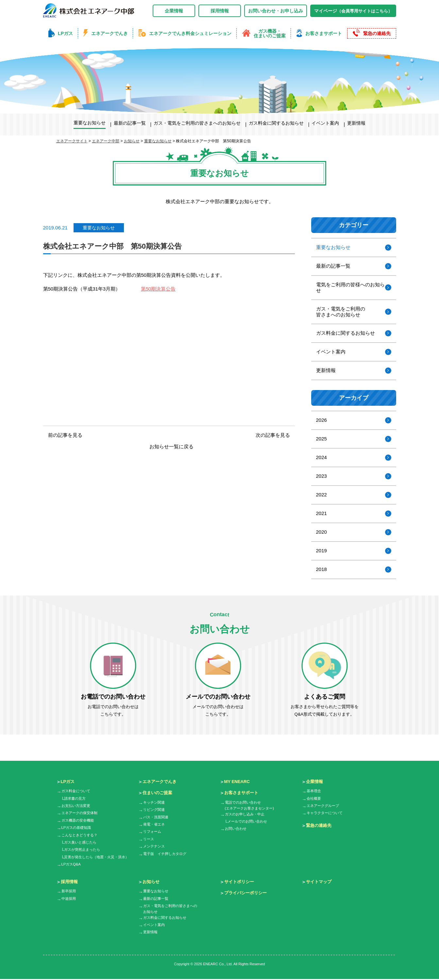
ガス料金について (77, 791)
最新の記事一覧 (333, 266)
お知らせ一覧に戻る (171, 446)
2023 (321, 476)
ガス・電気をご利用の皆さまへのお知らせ (341, 312)
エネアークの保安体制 (81, 813)
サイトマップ (320, 882)
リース (149, 839)
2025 (321, 439)
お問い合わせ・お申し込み (276, 11)
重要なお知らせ (99, 228)
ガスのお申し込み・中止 (246, 815)
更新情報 (326, 370)
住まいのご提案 (159, 793)
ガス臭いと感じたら (82, 843)
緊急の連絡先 (320, 826)
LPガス (68, 782)
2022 (321, 495)
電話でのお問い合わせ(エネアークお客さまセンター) (252, 806)
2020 (321, 532)
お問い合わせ (237, 830)
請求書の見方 (76, 799)
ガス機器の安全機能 (79, 821)
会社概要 (314, 799)
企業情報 (174, 11)
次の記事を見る (273, 435)
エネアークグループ (324, 806)
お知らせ (152, 882)
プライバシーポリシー (247, 893)
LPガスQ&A (72, 864)
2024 (321, 457)
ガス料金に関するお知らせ (346, 333)
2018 (321, 569)
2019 (321, 551)
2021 (321, 513)
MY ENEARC (238, 782)
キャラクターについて (326, 813)
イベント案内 (331, 352)
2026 (321, 420)
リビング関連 (155, 810)
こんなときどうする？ (81, 835)
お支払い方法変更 (77, 806)
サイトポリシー (240, 882)
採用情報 (220, 11)
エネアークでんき (161, 782)
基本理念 (314, 791)
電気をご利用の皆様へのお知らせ (350, 287)
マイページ (353, 11)
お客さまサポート (243, 793)
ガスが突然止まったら (84, 850)
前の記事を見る (65, 435)
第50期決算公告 (158, 289)
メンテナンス (155, 846)
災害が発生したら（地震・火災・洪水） (99, 857)
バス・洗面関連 (157, 817)
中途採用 (69, 899)
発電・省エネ (155, 825)
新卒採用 (69, 891)
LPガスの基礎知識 (78, 828)
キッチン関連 (155, 803)
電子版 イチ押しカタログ (167, 854)
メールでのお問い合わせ (249, 823)
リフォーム (153, 832)
